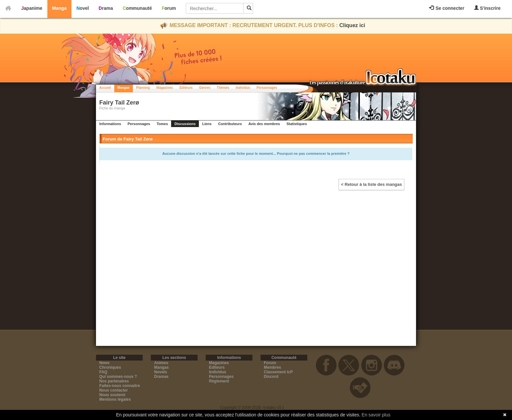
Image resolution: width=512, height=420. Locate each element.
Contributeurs (230, 124)
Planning (143, 88)
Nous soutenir (112, 395)
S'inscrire (487, 8)
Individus (243, 88)
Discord (271, 377)
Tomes (162, 124)
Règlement (219, 381)
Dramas (161, 377)
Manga (59, 8)
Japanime (32, 8)
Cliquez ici (352, 25)
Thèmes (223, 88)
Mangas (124, 88)
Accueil (105, 88)
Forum (169, 8)
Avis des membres (264, 124)
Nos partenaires (114, 381)
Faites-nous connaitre (120, 386)
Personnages (267, 88)
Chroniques (110, 367)
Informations (110, 124)
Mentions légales (115, 399)
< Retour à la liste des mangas (371, 184)
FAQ (103, 372)
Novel (83, 8)
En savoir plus (376, 415)
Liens (207, 124)
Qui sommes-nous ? (118, 377)
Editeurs (217, 367)
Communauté (137, 8)
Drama (106, 8)
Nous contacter (113, 390)
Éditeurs (186, 88)
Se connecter (447, 8)
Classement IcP (278, 372)
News (104, 363)
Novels (160, 372)
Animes (161, 363)
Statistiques (296, 124)
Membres (272, 367)
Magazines (165, 88)
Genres (205, 88)
